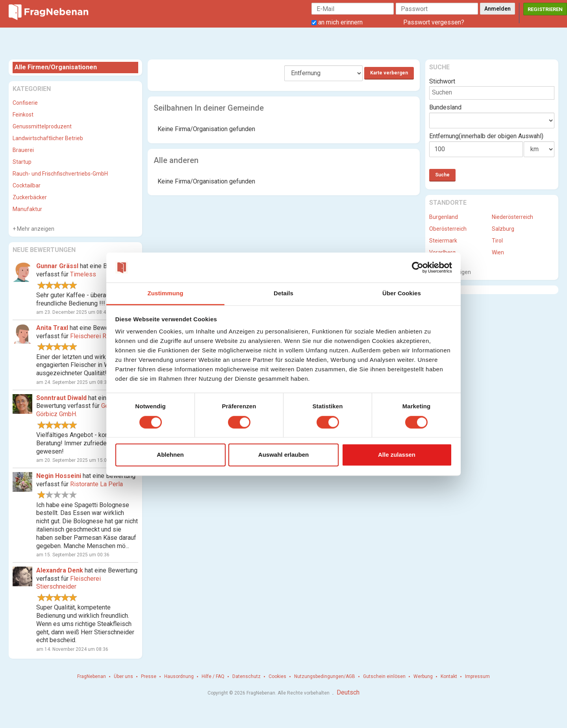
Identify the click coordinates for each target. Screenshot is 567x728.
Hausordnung (179, 676)
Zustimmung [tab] (166, 294)
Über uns (123, 676)
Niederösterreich (512, 217)
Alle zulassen (397, 455)
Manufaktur (27, 209)
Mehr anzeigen (35, 229)
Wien (498, 252)
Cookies (277, 676)
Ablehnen (170, 455)
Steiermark (443, 241)
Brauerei (23, 150)
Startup (22, 162)
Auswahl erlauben (283, 455)
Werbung (423, 676)
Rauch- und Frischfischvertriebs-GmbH (60, 174)
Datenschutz (246, 676)
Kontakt (449, 676)
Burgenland (444, 217)
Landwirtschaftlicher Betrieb (48, 138)
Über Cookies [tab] (402, 294)
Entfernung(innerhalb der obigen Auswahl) (486, 136)
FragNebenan (92, 676)
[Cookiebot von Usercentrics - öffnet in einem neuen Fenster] (418, 267)
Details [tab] (283, 294)
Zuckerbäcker (30, 197)
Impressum (477, 676)
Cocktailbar (27, 185)
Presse (149, 676)
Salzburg (503, 229)
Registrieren (545, 9)
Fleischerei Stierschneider (69, 583)
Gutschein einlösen (384, 676)
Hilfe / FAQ (213, 676)
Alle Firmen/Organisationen (56, 67)
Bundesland (445, 107)
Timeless (83, 274)
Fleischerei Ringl (93, 336)
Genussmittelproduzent (42, 126)
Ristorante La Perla (96, 484)
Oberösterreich (448, 229)
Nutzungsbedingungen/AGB (325, 676)
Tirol (497, 241)
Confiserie (25, 103)
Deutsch (348, 692)
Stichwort (442, 81)
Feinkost (23, 115)
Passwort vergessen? (434, 22)
